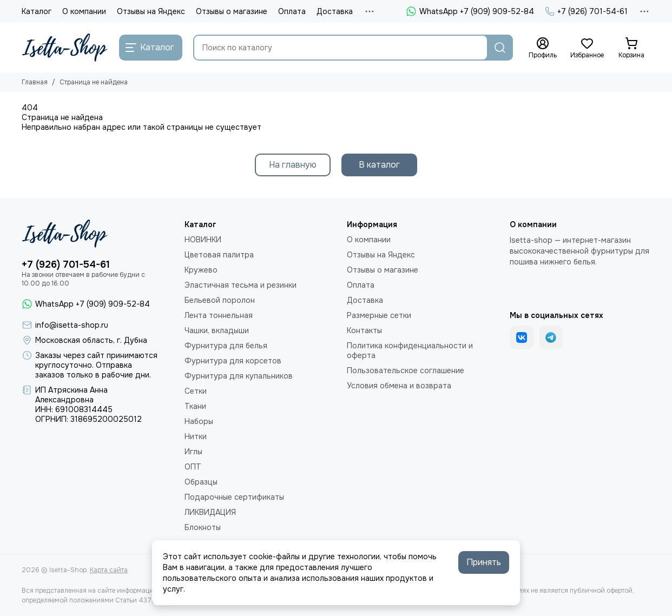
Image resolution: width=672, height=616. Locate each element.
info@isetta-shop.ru (72, 325)
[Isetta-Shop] (65, 48)
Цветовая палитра (219, 255)
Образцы (201, 482)
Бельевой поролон (220, 300)
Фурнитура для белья (226, 346)
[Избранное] (587, 48)
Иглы (193, 452)
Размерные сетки (379, 315)
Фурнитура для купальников (239, 376)
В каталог (379, 165)
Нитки (196, 436)
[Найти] (500, 48)
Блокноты (203, 527)
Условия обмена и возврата (399, 386)
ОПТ (193, 467)
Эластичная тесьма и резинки (241, 285)
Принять (484, 562)
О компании (84, 11)
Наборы (199, 421)
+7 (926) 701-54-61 (586, 11)
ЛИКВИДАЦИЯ (210, 512)
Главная (35, 82)
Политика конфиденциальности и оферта (410, 350)
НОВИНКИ (203, 240)
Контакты (364, 330)
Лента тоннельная (219, 315)
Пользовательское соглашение (406, 370)
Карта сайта (109, 570)
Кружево (201, 270)
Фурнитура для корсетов (233, 361)
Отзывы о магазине (232, 11)
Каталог (37, 11)
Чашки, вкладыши (217, 330)
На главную (293, 165)
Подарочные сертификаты (234, 497)
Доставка (335, 11)
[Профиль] (543, 48)
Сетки (196, 391)
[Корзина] (631, 48)
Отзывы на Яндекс (151, 11)
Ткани (195, 406)
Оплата (292, 11)
